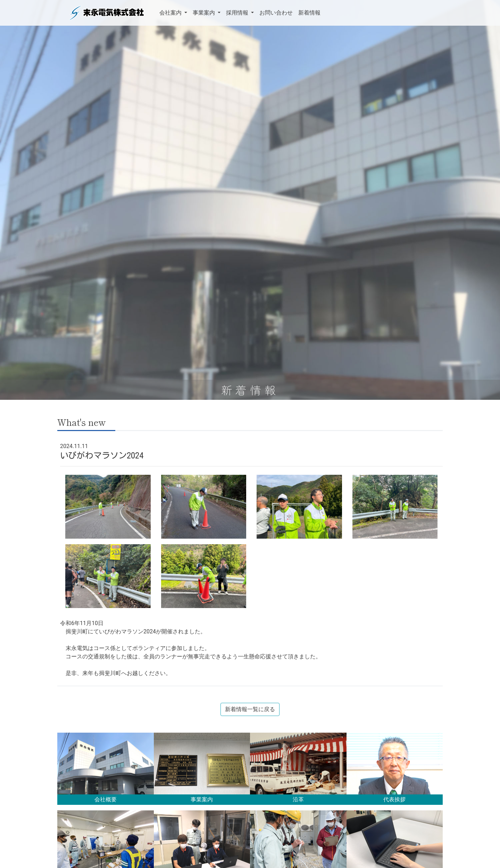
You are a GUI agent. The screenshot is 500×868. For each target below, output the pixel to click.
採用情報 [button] (238, 13)
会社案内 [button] (171, 13)
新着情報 (309, 13)
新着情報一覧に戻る (250, 709)
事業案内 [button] (205, 13)
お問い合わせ (276, 13)
